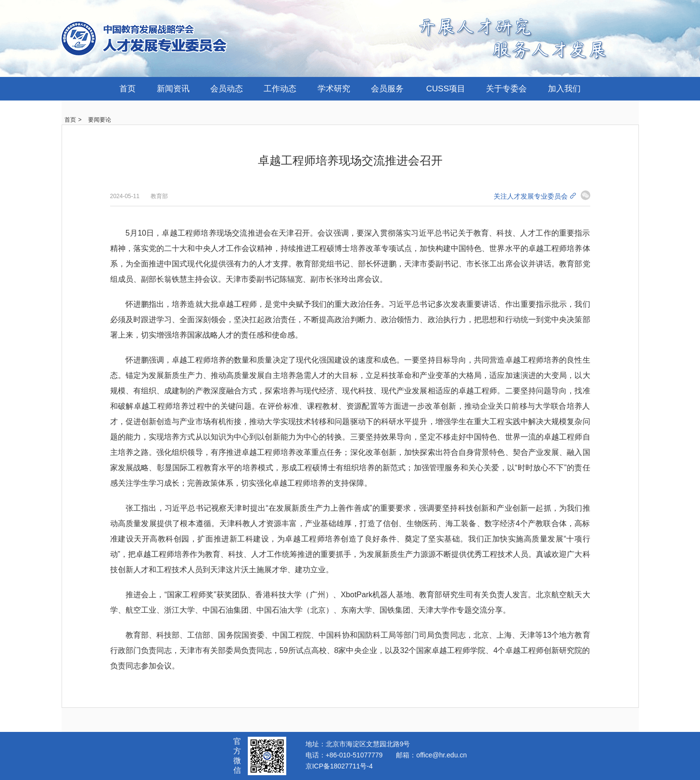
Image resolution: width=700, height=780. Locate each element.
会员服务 (387, 89)
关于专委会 (506, 89)
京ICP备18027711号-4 (339, 766)
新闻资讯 (173, 89)
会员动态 (227, 89)
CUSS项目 (446, 89)
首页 (127, 89)
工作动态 (280, 89)
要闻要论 (100, 120)
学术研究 (334, 89)
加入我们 (564, 89)
